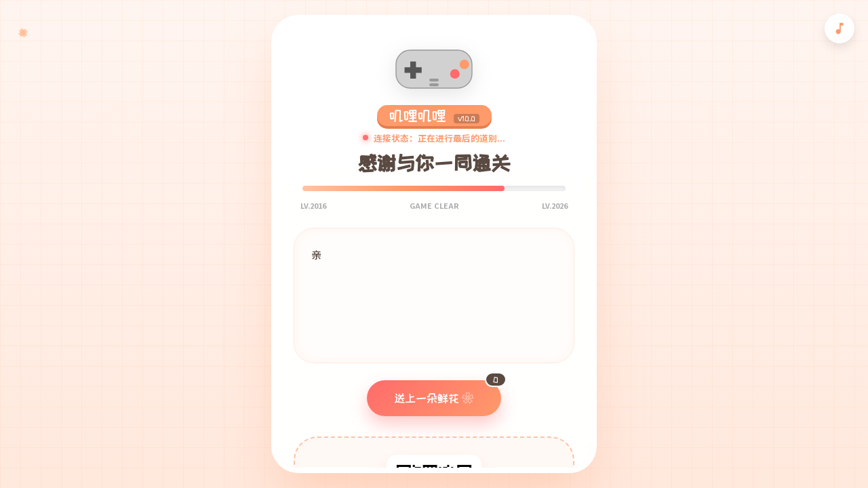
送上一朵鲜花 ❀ (448, 392)
